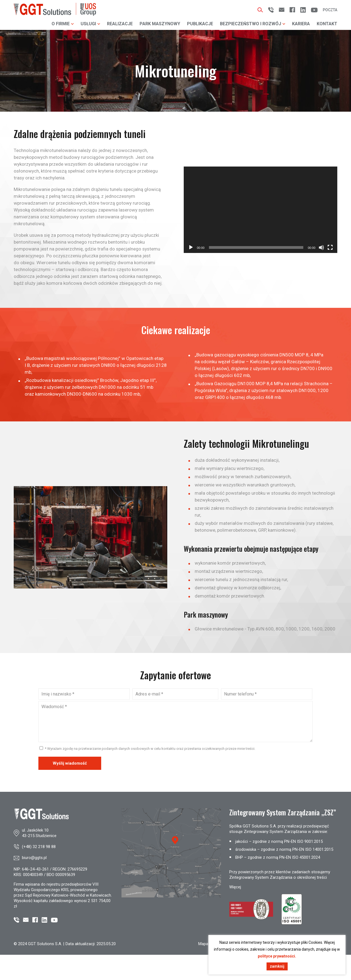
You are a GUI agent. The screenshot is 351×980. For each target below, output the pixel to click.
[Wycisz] (321, 247)
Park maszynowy (160, 24)
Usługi (90, 24)
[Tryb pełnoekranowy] (330, 247)
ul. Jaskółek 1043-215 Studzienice (39, 833)
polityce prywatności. (277, 956)
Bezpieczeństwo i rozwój (253, 24)
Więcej (235, 887)
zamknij (277, 966)
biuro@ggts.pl (34, 858)
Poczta (330, 10)
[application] (261, 210)
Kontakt (327, 24)
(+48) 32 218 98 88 (39, 847)
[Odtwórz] (191, 247)
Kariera (301, 24)
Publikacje (200, 24)
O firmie (63, 24)
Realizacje (120, 24)
